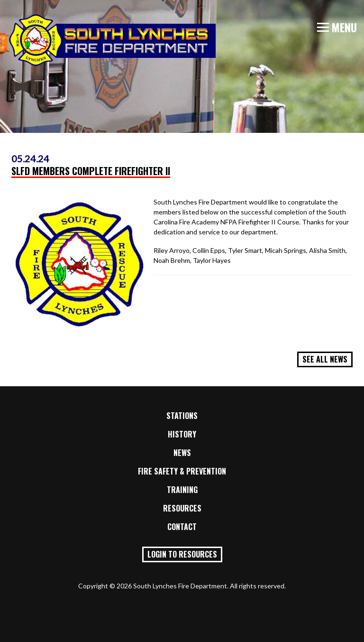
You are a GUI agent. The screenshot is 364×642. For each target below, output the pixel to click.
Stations (182, 416)
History (182, 434)
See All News (325, 359)
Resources (182, 508)
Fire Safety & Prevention (182, 471)
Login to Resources (182, 554)
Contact (182, 527)
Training (182, 490)
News (182, 453)
